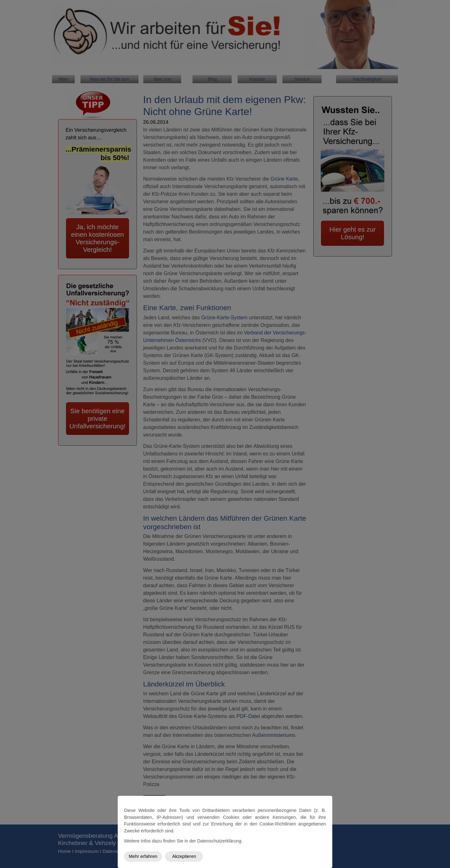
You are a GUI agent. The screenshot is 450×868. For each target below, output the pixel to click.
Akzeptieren (184, 856)
